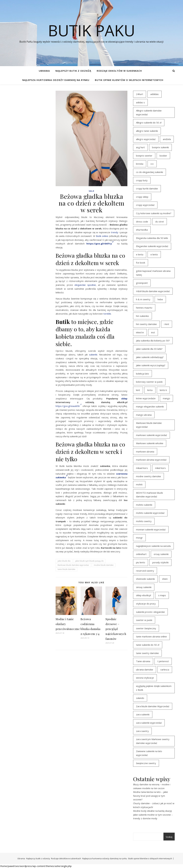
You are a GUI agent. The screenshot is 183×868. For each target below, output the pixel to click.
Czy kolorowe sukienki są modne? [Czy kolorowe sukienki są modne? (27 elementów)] (154, 213)
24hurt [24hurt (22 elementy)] (140, 94)
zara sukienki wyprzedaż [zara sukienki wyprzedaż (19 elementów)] (149, 723)
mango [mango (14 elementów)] (166, 398)
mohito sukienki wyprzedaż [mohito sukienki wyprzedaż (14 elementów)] (150, 513)
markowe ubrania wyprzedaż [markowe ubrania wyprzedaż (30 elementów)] (151, 460)
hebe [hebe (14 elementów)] (160, 299)
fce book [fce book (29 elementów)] (141, 263)
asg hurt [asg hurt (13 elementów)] (140, 147)
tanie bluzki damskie (66, 569)
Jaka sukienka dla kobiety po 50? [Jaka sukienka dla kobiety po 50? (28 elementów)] (153, 341)
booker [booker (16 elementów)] (163, 156)
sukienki (93, 355)
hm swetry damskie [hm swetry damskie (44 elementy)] (146, 324)
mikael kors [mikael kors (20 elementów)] (142, 468)
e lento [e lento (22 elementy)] (154, 254)
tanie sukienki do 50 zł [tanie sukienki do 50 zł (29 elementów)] (148, 645)
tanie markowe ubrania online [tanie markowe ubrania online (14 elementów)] (151, 636)
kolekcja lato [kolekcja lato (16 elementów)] (142, 374)
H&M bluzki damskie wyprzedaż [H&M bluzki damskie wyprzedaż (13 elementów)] (153, 291)
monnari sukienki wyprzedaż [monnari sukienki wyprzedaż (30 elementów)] (151, 529)
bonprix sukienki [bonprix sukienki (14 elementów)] (160, 147)
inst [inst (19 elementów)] (153, 332)
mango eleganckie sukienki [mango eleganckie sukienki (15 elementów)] (150, 406)
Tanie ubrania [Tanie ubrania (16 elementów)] (143, 661)
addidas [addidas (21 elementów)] (155, 94)
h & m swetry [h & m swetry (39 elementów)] (143, 299)
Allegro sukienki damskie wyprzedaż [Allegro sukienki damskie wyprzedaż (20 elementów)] (149, 112)
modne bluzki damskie (104, 565)
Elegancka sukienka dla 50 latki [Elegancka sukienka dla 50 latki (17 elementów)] (152, 238)
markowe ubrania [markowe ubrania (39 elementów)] (145, 452)
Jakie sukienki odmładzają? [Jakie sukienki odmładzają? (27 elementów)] (150, 357)
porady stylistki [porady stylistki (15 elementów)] (160, 562)
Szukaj (169, 837)
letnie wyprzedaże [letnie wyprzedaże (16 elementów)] (146, 398)
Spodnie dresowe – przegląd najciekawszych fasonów (116, 629)
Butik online (102, 236)
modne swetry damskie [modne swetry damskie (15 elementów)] (148, 476)
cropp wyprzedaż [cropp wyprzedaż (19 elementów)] (145, 205)
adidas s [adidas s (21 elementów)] (140, 102)
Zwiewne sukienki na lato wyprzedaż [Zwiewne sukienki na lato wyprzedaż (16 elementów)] (149, 753)
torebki (107, 314)
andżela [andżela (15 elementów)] (167, 139)
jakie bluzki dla (64, 561)
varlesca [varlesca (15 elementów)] (165, 670)
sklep (124, 398)
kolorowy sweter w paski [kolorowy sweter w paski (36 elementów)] (149, 382)
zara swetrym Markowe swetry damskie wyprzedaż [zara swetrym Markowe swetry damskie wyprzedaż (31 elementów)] (153, 741)
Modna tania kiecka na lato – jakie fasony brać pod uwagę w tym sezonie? (150, 796)
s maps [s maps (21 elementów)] (162, 595)
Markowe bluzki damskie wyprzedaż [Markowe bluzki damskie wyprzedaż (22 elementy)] (149, 425)
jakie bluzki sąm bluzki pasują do (89, 561)
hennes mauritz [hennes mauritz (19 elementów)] (144, 308)
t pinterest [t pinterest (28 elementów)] (163, 661)
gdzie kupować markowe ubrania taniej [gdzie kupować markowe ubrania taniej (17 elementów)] (153, 273)
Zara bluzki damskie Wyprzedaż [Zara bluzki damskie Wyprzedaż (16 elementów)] (153, 706)
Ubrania (44, 71)
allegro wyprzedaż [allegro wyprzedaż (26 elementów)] (146, 139)
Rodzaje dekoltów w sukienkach (119, 71)
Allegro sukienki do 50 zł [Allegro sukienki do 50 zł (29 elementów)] (149, 123)
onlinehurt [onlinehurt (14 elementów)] (141, 554)
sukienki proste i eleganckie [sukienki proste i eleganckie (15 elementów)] (150, 612)
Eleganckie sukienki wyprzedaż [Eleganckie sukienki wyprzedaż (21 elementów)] (152, 246)
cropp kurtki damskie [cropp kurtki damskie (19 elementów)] (147, 188)
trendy (115, 232)
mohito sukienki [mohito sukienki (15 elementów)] (144, 505)
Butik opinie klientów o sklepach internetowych (129, 80)
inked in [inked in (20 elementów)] (140, 332)
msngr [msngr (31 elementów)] (139, 538)
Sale (92, 191)
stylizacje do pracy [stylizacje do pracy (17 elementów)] (146, 604)
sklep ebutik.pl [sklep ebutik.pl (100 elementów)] (143, 595)
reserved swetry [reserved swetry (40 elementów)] (145, 571)
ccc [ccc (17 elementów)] (152, 164)
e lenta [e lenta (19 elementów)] (140, 254)
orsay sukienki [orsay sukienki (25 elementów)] (161, 554)
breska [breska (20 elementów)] (140, 164)
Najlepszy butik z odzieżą (73, 71)
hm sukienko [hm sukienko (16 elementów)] (142, 316)
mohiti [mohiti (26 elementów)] (139, 484)
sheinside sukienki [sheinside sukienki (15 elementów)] (145, 579)
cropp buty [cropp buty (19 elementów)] (142, 180)
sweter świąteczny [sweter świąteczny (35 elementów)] (146, 628)
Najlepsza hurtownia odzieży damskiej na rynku (56, 80)
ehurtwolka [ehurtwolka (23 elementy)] (142, 230)
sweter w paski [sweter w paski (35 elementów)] (144, 620)
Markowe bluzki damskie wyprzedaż (73, 565)
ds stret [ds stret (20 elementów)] (160, 222)
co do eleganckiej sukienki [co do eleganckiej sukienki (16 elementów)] (149, 172)
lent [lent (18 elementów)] (138, 390)
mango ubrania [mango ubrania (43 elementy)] (144, 415)
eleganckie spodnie (85, 285)
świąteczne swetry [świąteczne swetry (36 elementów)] (146, 763)
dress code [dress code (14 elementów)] (142, 222)
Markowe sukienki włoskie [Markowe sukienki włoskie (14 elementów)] (150, 443)
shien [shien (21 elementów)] (165, 579)
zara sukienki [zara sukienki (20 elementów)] (143, 714)
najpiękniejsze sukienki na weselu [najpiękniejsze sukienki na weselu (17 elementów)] (153, 546)
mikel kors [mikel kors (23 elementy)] (160, 468)
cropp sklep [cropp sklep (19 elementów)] (142, 197)
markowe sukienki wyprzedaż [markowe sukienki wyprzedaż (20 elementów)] (151, 435)
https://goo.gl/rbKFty (100, 244)
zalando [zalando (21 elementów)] (140, 698)
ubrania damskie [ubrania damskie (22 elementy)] (145, 670)
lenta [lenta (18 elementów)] (150, 390)
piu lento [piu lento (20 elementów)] (141, 562)
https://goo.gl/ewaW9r (69, 406)
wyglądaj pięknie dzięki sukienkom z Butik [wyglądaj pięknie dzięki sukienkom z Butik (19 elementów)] (154, 688)
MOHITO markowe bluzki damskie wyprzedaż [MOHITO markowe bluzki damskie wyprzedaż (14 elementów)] (149, 495)
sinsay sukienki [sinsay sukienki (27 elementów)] (144, 587)
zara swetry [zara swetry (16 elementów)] (142, 731)
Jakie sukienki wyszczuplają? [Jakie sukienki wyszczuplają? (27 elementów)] (151, 365)
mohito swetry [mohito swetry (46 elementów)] (144, 521)
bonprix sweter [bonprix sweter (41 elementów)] (144, 156)
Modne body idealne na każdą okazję (152, 811)
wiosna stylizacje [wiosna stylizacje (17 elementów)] (145, 678)
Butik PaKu (91, 30)
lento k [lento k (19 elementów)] (163, 390)
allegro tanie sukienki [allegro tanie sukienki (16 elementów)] (147, 131)
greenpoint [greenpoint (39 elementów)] (142, 283)
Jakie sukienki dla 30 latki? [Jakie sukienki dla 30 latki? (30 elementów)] (149, 349)
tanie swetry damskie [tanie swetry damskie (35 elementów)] (147, 653)
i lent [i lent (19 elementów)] (167, 324)
